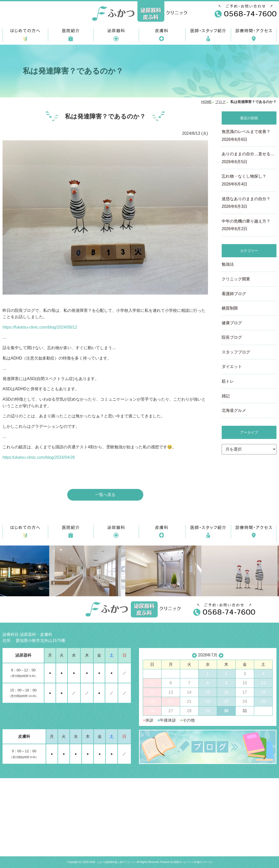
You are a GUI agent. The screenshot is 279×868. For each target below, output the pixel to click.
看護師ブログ (234, 294)
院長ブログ (232, 337)
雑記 (226, 396)
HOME (206, 102)
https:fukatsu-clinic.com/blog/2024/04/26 (39, 457)
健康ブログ (232, 323)
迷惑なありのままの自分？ (249, 203)
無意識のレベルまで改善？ (249, 136)
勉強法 (228, 264)
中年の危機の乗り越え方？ (249, 226)
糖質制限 (230, 308)
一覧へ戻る (105, 495)
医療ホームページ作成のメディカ (193, 862)
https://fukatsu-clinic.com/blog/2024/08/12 (40, 327)
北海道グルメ (234, 410)
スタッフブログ (236, 352)
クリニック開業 (236, 279)
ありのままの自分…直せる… (249, 158)
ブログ (220, 102)
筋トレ (228, 381)
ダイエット (232, 367)
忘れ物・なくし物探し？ (249, 181)
